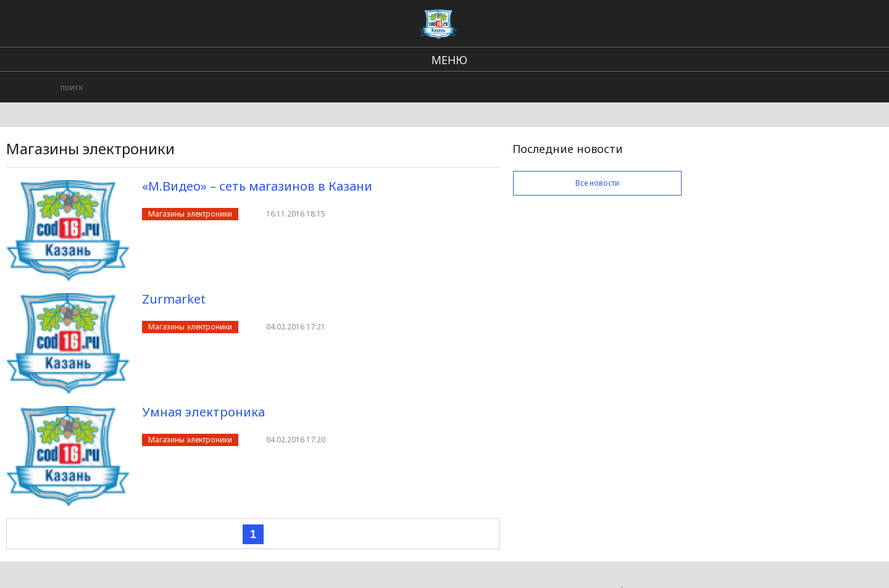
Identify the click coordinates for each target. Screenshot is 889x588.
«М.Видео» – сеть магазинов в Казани (257, 186)
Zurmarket (174, 299)
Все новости (597, 183)
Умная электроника (203, 412)
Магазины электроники (190, 214)
